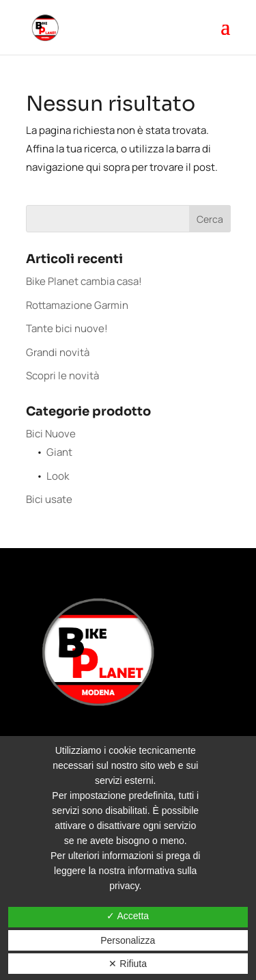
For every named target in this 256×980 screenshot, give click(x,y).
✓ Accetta (128, 916)
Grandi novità (58, 352)
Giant (59, 452)
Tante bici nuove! (67, 328)
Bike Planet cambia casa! (84, 281)
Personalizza (128, 940)
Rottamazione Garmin (77, 305)
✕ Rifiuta (128, 964)
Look (58, 476)
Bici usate (49, 499)
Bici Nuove (51, 434)
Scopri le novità (62, 376)
